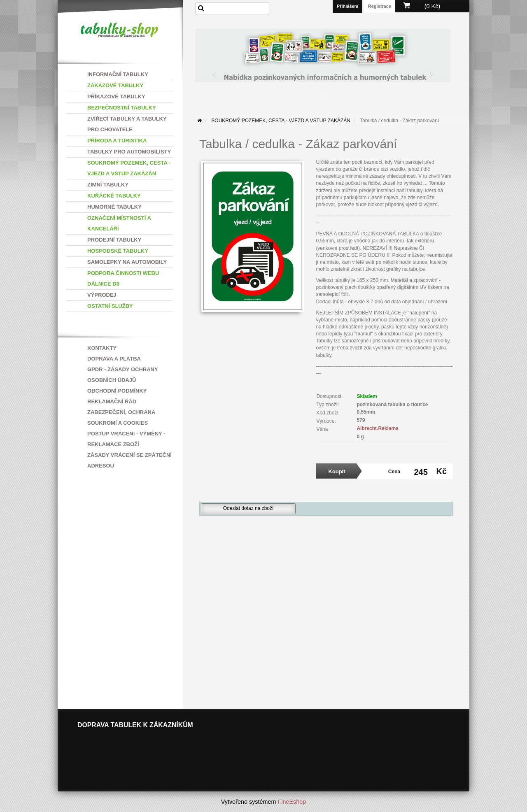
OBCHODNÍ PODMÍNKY (117, 391)
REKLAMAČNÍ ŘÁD (112, 401)
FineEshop (292, 802)
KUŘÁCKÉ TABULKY (114, 196)
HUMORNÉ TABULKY (114, 207)
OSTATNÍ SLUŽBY (110, 306)
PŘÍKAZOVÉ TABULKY (116, 97)
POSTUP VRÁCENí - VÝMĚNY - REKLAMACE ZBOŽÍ (126, 439)
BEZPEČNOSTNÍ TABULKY (122, 108)
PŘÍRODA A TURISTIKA (117, 141)
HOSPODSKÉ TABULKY (118, 251)
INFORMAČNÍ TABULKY (118, 74)
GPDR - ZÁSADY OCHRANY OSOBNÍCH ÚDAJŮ (122, 375)
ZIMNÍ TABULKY (108, 185)
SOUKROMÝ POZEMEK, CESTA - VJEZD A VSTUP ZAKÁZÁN (129, 168)
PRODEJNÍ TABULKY (114, 240)
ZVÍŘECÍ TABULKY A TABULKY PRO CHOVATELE (127, 124)
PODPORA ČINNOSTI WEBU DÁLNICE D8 (123, 278)
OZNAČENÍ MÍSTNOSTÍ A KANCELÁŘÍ (119, 223)
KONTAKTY (102, 348)
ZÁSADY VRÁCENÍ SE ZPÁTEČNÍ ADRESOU (129, 460)
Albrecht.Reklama (377, 428)
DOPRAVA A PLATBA (114, 359)
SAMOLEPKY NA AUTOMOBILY (127, 262)
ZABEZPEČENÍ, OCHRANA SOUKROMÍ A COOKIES (121, 418)
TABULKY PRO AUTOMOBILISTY (129, 152)
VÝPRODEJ (102, 295)
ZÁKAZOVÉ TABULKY (115, 85)
